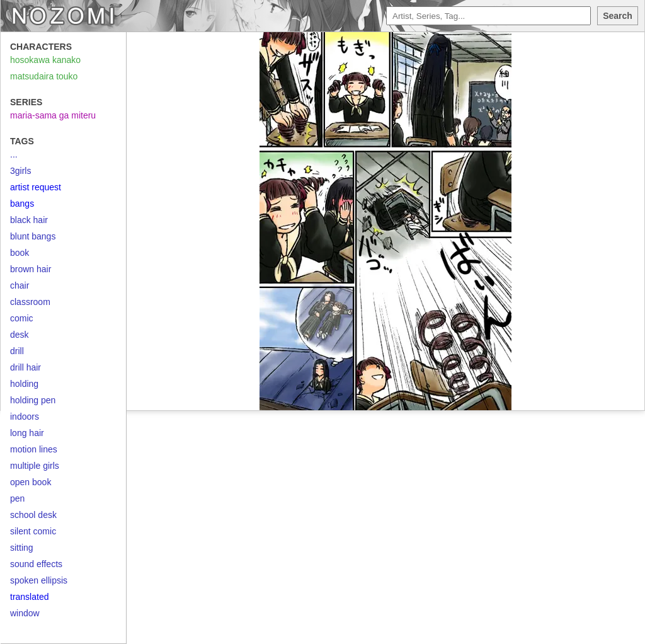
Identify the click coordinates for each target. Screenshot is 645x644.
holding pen (33, 400)
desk (20, 335)
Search (618, 16)
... (14, 154)
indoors (25, 417)
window (25, 613)
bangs (22, 204)
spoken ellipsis (39, 580)
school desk (33, 515)
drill (17, 351)
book (20, 253)
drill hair (26, 367)
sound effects (36, 564)
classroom (30, 302)
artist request (36, 187)
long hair (27, 433)
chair (20, 285)
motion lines (34, 449)
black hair (29, 220)
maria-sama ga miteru (53, 115)
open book (31, 482)
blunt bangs (33, 236)
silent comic (33, 531)
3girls (20, 171)
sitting (22, 548)
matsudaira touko (44, 76)
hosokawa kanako (45, 60)
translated (29, 597)
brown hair (31, 269)
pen (17, 498)
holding (24, 384)
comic (22, 318)
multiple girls (35, 466)
